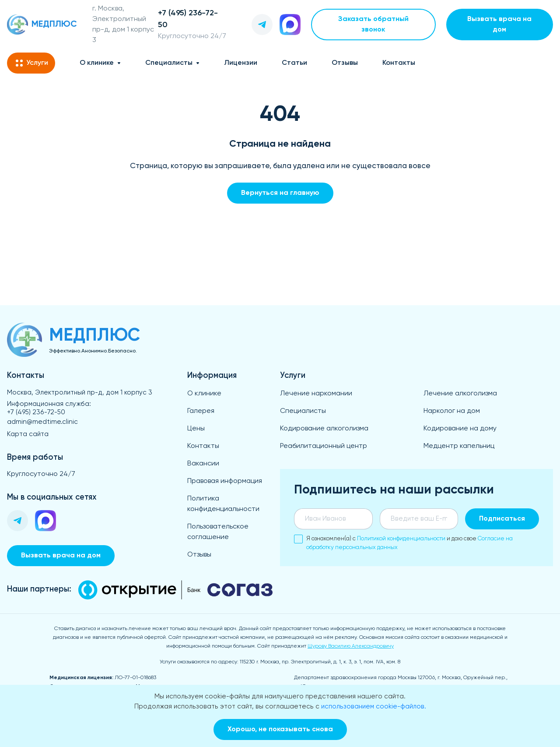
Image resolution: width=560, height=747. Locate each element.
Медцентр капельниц (459, 446)
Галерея (201, 411)
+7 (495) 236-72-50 (36, 412)
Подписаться (502, 519)
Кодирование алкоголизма (324, 429)
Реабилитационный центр (324, 446)
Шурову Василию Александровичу (351, 646)
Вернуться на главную (280, 193)
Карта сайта (28, 434)
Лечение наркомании (316, 394)
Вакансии (203, 464)
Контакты (399, 63)
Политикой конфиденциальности (401, 539)
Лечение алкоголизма (460, 394)
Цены (196, 429)
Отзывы (345, 63)
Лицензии (241, 63)
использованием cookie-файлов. (374, 706)
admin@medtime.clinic (42, 422)
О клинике (97, 63)
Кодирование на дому (460, 429)
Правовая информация (225, 481)
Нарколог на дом (452, 411)
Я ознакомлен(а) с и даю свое (403, 543)
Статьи (294, 63)
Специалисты (169, 63)
